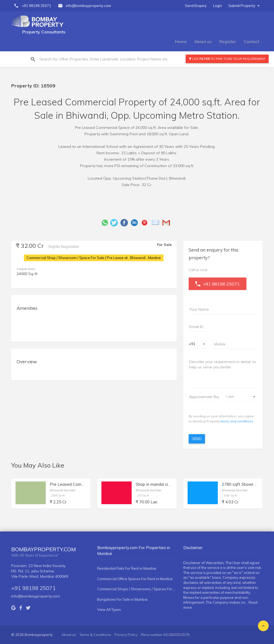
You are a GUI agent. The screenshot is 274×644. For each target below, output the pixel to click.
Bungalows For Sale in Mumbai (122, 599)
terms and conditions (237, 421)
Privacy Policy (126, 635)
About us (203, 42)
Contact (252, 42)
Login (218, 6)
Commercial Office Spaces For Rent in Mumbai (135, 579)
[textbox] (239, 396)
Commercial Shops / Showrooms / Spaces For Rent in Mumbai (137, 589)
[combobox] (198, 344)
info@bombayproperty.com (88, 6)
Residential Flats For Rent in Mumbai (127, 568)
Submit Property (244, 6)
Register (228, 42)
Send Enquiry (196, 6)
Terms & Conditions (95, 635)
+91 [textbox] (192, 344)
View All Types (109, 610)
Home (181, 42)
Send (197, 439)
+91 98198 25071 (36, 6)
